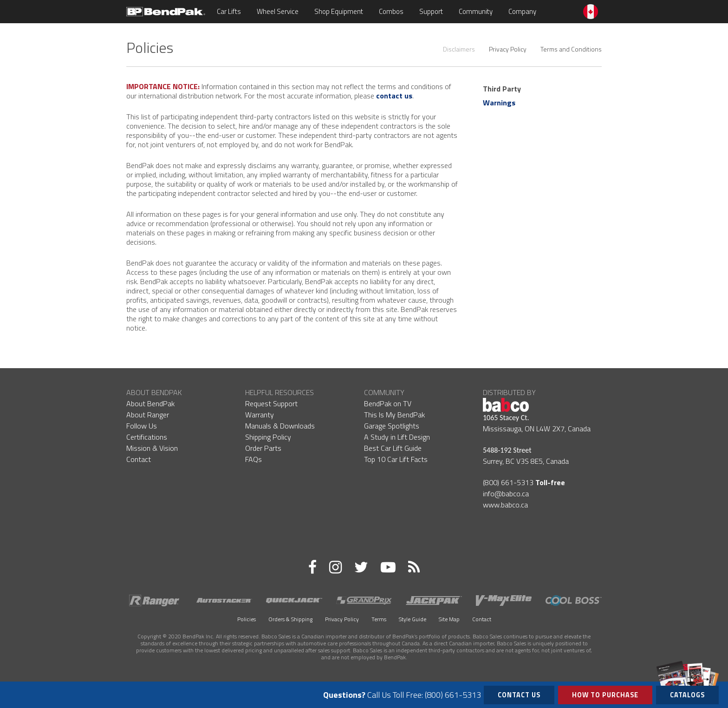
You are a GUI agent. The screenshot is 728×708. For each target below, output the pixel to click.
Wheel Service (278, 11)
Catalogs (687, 693)
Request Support (271, 403)
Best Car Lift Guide (393, 448)
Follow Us (142, 426)
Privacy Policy (508, 49)
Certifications (147, 437)
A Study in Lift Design (397, 437)
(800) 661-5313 (508, 482)
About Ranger (148, 415)
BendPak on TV (388, 403)
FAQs (253, 459)
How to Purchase (605, 695)
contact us (394, 96)
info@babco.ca (506, 494)
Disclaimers (459, 49)
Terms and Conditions (571, 49)
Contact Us (519, 695)
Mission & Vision (152, 448)
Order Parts (263, 448)
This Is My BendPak (394, 415)
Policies (247, 619)
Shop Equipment (339, 11)
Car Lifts (229, 11)
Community (476, 11)
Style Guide (413, 619)
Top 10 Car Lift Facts (396, 459)
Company (522, 11)
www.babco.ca (505, 505)
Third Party (502, 89)
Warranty (260, 415)
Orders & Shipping (290, 619)
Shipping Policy (268, 437)
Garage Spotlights (392, 426)
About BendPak (150, 403)
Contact (139, 459)
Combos (391, 11)
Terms (379, 619)
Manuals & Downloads (280, 426)
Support (431, 11)
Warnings (499, 103)
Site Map (449, 619)
